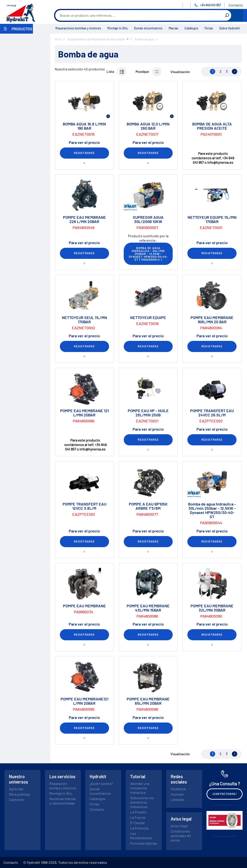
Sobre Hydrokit (230, 28)
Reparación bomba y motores (63, 786)
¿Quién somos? (101, 783)
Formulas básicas (144, 843)
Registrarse (84, 153)
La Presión (138, 812)
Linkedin (177, 799)
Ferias (209, 28)
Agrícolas (16, 789)
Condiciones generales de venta (181, 836)
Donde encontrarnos (148, 28)
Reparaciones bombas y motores (78, 28)
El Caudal (137, 823)
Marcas (173, 28)
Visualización (180, 72)
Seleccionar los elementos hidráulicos (142, 802)
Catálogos (191, 28)
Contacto (236, 5)
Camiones (17, 799)
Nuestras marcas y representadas (63, 801)
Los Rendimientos (141, 836)
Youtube (177, 794)
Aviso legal (179, 826)
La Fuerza (138, 817)
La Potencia (139, 828)
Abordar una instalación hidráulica (140, 788)
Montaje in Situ (117, 28)
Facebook (178, 789)
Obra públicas (19, 794)
